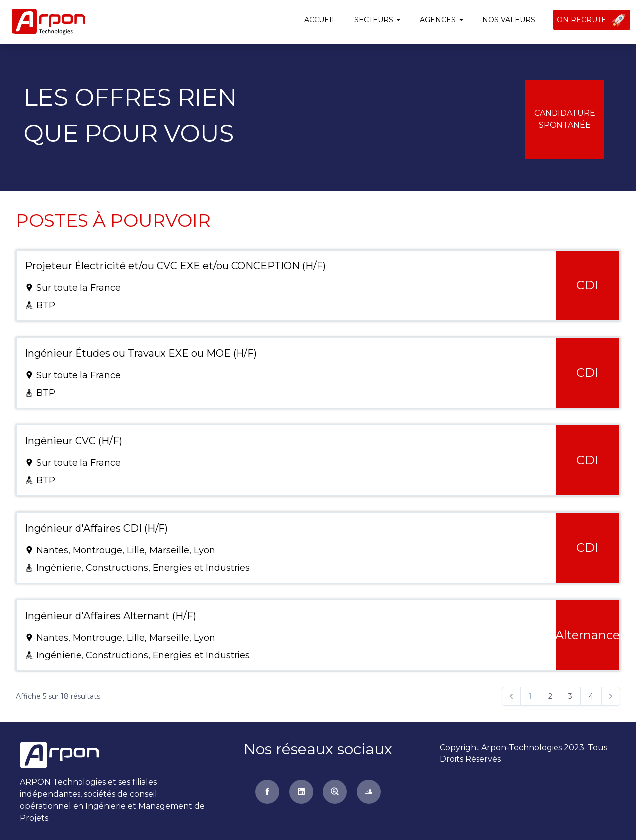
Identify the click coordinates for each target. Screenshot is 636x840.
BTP (46, 305)
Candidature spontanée (565, 119)
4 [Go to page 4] (591, 696)
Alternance (588, 635)
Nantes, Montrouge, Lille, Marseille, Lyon (126, 550)
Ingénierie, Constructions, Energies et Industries (143, 568)
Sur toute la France (79, 288)
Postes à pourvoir (113, 220)
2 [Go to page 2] (550, 696)
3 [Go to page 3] (570, 696)
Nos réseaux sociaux (318, 749)
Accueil (320, 20)
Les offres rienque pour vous (130, 115)
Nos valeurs (509, 20)
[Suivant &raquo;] (611, 696)
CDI (587, 285)
